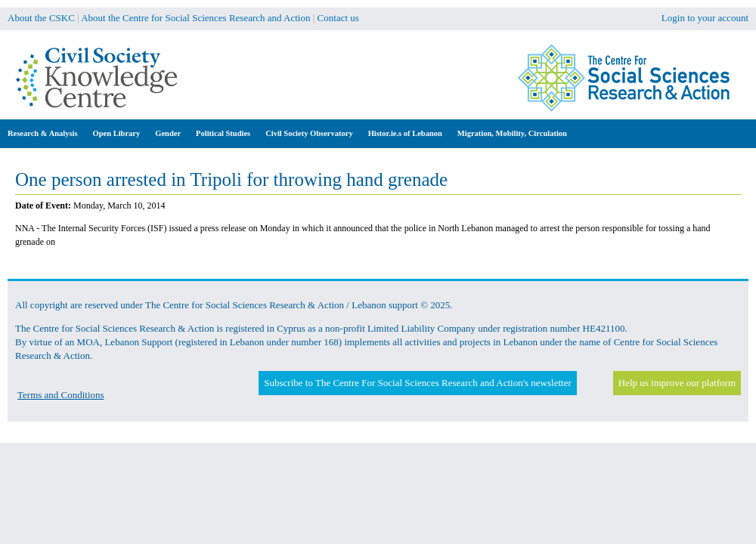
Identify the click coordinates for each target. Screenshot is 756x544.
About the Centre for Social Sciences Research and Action (195, 18)
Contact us (338, 18)
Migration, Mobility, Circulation (512, 133)
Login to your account (705, 18)
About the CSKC (41, 18)
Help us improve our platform (677, 383)
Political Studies (223, 133)
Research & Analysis (43, 133)
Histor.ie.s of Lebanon (405, 133)
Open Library (117, 133)
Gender (168, 133)
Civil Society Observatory (309, 133)
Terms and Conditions (61, 395)
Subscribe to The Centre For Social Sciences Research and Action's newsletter (417, 383)
